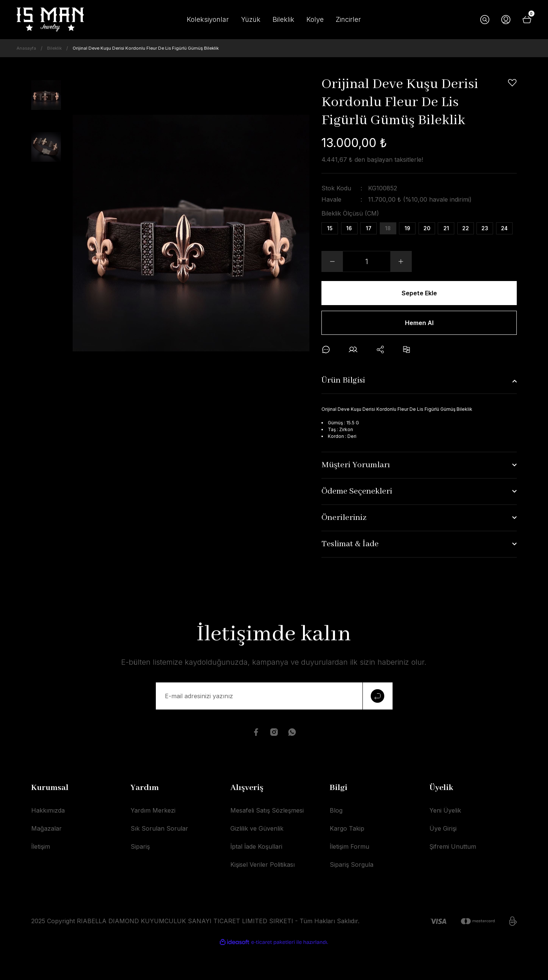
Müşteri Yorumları (356, 498)
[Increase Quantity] (401, 287)
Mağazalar (46, 861)
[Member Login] (506, 20)
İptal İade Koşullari (256, 879)
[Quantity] (367, 287)
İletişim (41, 879)
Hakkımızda (48, 843)
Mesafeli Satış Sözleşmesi (267, 843)
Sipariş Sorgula (352, 897)
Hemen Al (419, 352)
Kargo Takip (347, 861)
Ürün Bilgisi (343, 413)
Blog (336, 843)
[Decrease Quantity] (332, 287)
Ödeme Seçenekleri (357, 524)
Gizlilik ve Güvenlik (257, 861)
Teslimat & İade (350, 577)
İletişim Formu (349, 879)
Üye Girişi (443, 861)
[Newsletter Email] (274, 728)
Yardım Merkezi (153, 843)
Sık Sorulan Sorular (159, 861)
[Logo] (50, 20)
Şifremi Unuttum (453, 879)
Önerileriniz (344, 550)
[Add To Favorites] (512, 83)
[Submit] (378, 728)
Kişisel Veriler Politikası (263, 897)
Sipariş (140, 879)
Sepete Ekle (419, 319)
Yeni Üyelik (445, 843)
